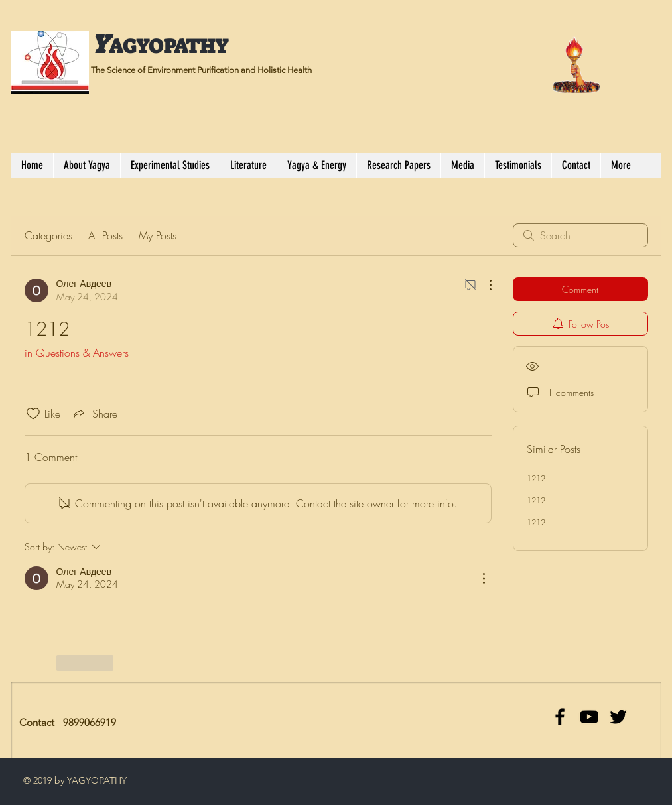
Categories (48, 235)
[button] (170, 165)
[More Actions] (484, 285)
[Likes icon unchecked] (33, 414)
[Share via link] (94, 414)
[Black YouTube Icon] (589, 717)
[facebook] (560, 717)
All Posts (105, 235)
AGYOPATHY (168, 46)
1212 (536, 478)
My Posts (158, 235)
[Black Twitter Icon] (618, 717)
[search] (580, 235)
